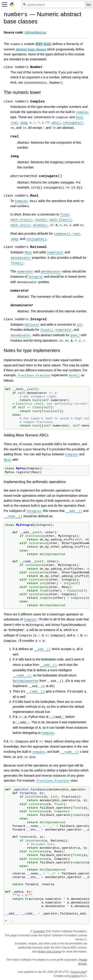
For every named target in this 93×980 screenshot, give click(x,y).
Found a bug (78, 972)
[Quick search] (53, 5)
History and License (50, 952)
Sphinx (76, 976)
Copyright (39, 931)
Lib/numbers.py (35, 32)
